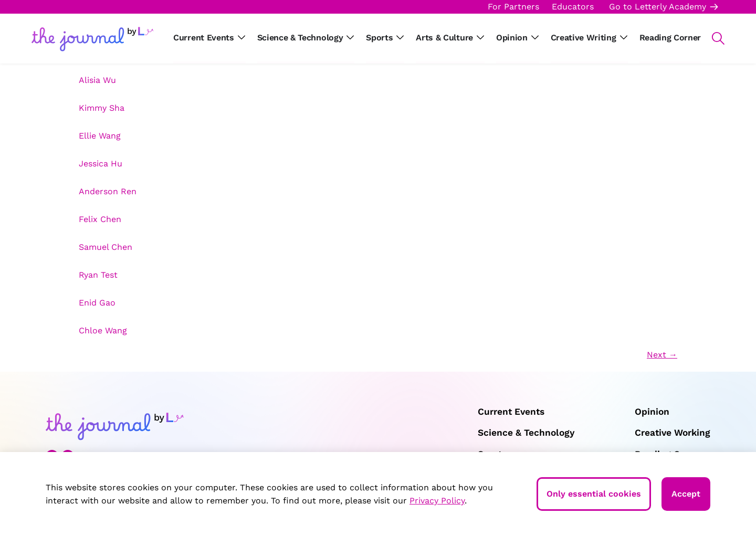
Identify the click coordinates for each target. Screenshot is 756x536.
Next (662, 355)
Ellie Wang (100, 136)
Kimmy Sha (102, 108)
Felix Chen (100, 219)
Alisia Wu (97, 80)
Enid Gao (97, 303)
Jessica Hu (101, 164)
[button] (713, 38)
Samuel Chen (106, 247)
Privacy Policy (437, 501)
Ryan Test (98, 275)
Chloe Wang (103, 330)
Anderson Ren (108, 191)
